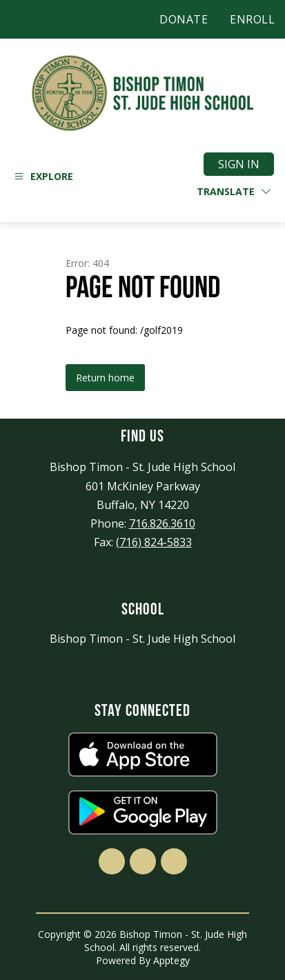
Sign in (239, 164)
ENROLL (252, 19)
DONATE (184, 19)
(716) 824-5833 (154, 542)
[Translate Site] (234, 191)
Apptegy (171, 960)
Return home (105, 378)
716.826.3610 (162, 523)
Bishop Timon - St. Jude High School (142, 639)
